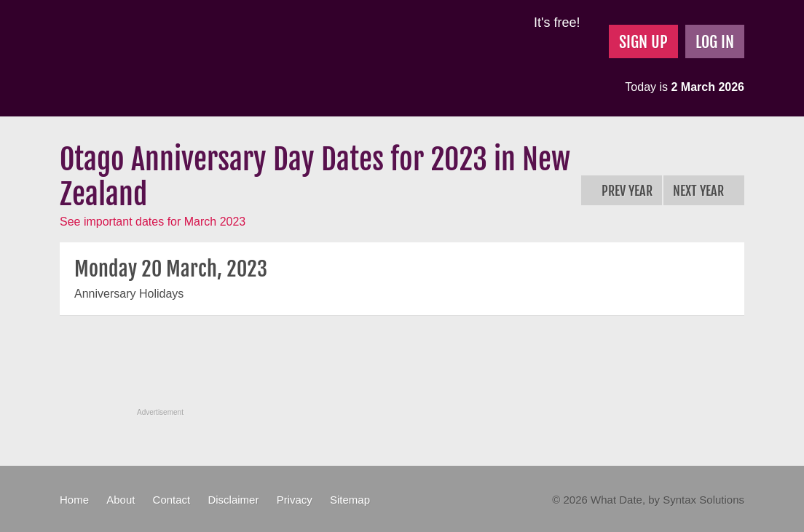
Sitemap (350, 500)
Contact (172, 500)
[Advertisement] (402, 370)
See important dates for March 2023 (153, 222)
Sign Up (643, 42)
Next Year (704, 191)
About (121, 500)
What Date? (182, 58)
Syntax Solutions (703, 500)
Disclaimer (233, 500)
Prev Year (622, 191)
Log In (715, 42)
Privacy (295, 500)
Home (74, 500)
